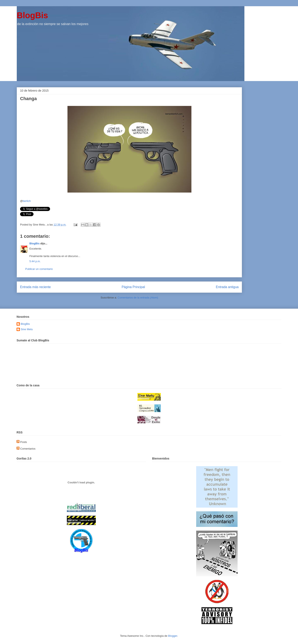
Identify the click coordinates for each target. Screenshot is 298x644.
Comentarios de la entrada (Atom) (138, 298)
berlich (27, 201)
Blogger (173, 636)
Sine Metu (27, 329)
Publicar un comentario (39, 269)
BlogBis (32, 15)
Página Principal (133, 287)
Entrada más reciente (35, 287)
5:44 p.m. (35, 261)
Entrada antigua (227, 287)
